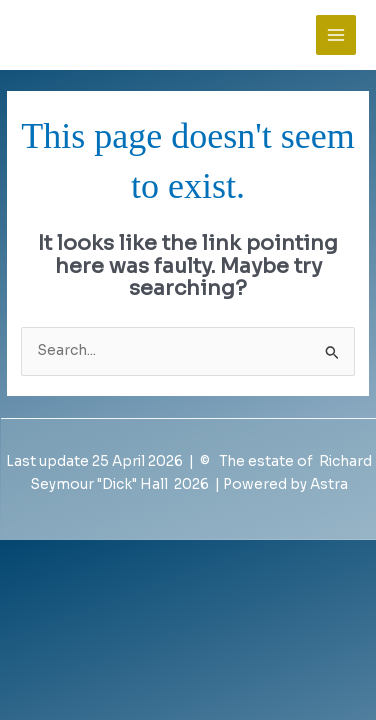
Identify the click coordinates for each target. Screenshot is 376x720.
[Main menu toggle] (336, 35)
